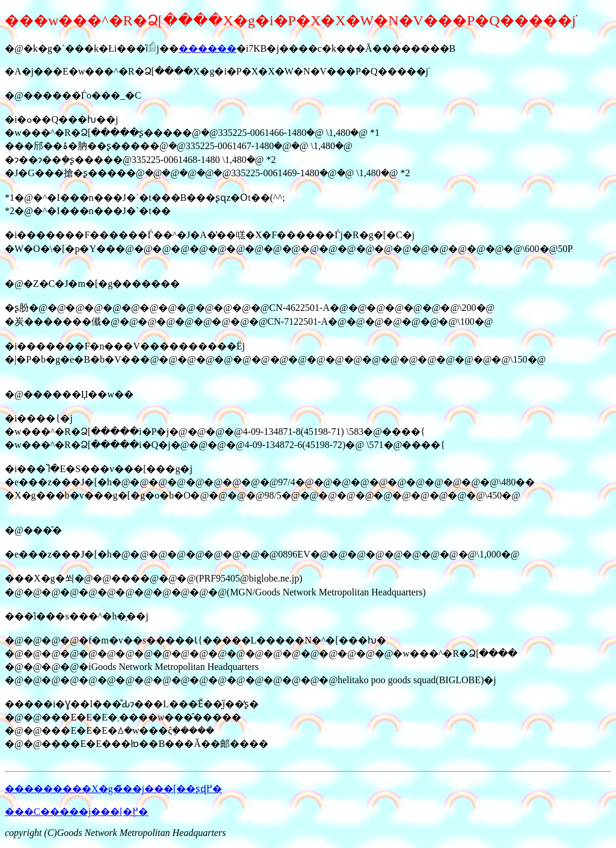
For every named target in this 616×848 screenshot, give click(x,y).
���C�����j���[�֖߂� (76, 812)
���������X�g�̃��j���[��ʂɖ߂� (113, 789)
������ (208, 48)
